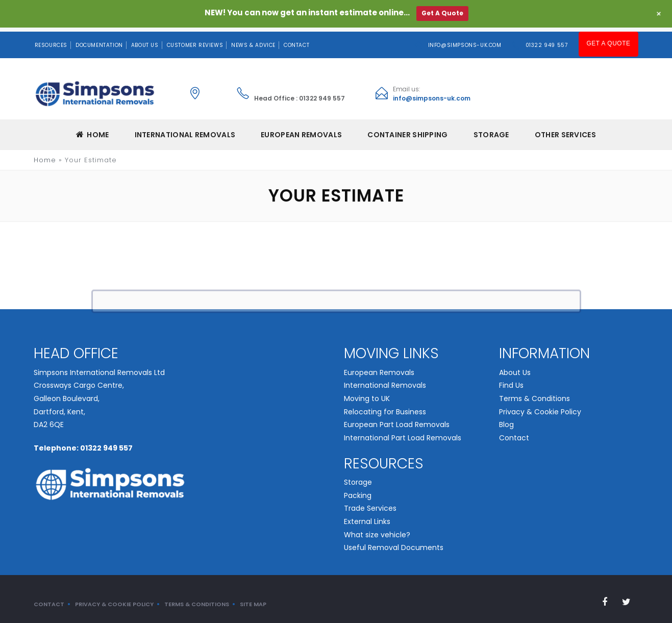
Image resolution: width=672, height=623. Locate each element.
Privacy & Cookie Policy (540, 407)
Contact (296, 41)
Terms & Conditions (534, 394)
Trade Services (370, 504)
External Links (367, 517)
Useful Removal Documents (394, 543)
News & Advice (253, 41)
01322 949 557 (548, 41)
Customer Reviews (195, 41)
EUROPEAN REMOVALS (301, 131)
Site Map (253, 600)
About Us (145, 41)
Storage (491, 131)
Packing (358, 491)
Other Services (565, 131)
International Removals (385, 381)
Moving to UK (367, 394)
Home (93, 131)
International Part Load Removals (403, 434)
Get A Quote (609, 41)
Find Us (511, 381)
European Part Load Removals (397, 420)
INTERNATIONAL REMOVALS (185, 131)
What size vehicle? (377, 530)
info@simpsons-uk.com (466, 41)
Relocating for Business (385, 407)
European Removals (379, 368)
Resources (51, 41)
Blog (506, 420)
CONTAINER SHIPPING (407, 131)
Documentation (99, 41)
